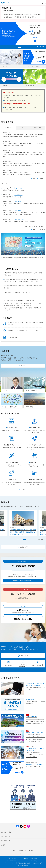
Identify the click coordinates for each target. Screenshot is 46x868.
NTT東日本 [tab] (8, 128)
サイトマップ (12, 859)
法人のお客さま (6, 836)
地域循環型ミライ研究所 (35, 479)
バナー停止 (42, 47)
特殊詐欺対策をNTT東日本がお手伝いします (17, 292)
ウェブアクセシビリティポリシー (15, 861)
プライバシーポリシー (10, 863)
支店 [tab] (23, 128)
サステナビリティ (35, 428)
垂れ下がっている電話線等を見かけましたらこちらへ (23, 330)
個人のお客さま (6, 841)
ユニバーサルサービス (35, 445)
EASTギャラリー (35, 462)
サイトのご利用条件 (23, 859)
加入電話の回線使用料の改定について (16, 100)
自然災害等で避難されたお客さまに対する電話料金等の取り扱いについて (23, 258)
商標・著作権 (34, 859)
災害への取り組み (12, 428)
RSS (34, 179)
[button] (16, 47)
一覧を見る (42, 179)
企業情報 (4, 845)
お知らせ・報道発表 (18, 850)
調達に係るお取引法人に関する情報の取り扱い (30, 863)
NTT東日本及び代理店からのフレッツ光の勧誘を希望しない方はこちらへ (26, 324)
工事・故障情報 (13, 337)
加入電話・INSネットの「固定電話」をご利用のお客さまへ (21, 301)
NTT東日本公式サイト (7, 832)
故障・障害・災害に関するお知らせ (35, 226)
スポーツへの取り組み (12, 462)
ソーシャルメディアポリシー (32, 861)
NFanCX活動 (12, 479)
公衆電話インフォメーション (12, 445)
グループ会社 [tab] (37, 128)
